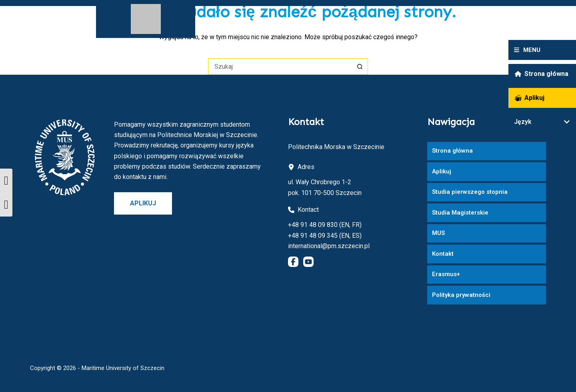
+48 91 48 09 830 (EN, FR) (325, 225)
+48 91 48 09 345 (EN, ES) (325, 236)
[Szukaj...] (280, 66)
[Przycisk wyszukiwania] (360, 66)
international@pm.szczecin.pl (329, 246)
